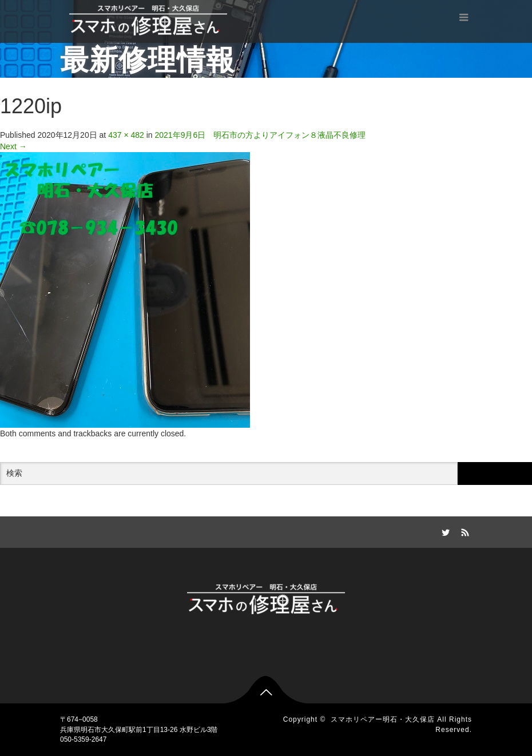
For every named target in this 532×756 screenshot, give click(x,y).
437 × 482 (126, 135)
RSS (463, 531)
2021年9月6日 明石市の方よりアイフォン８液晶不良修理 (261, 135)
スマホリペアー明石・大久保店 (383, 719)
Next (13, 146)
